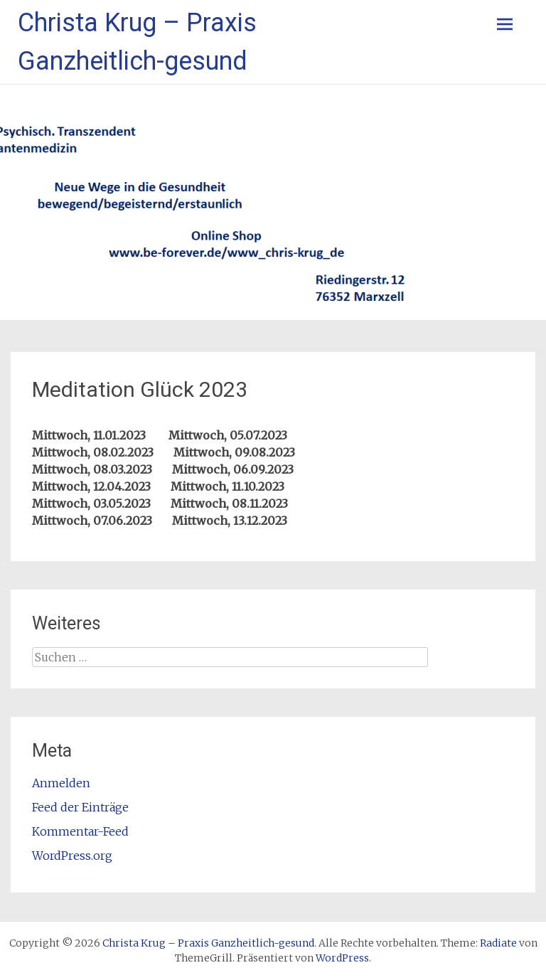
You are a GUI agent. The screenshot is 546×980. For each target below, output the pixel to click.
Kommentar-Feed (80, 831)
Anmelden (61, 783)
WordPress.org (72, 856)
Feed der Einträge (80, 807)
